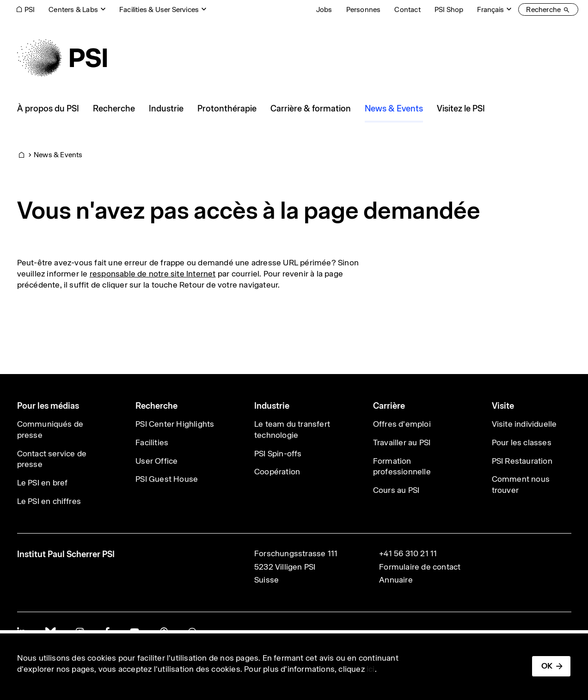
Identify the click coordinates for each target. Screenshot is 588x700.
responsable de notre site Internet (153, 274)
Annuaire (396, 580)
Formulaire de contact (420, 567)
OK (547, 666)
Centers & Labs (73, 9)
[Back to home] (62, 58)
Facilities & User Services (159, 9)
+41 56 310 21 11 (408, 553)
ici (371, 669)
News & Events (58, 155)
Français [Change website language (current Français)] (490, 9)
